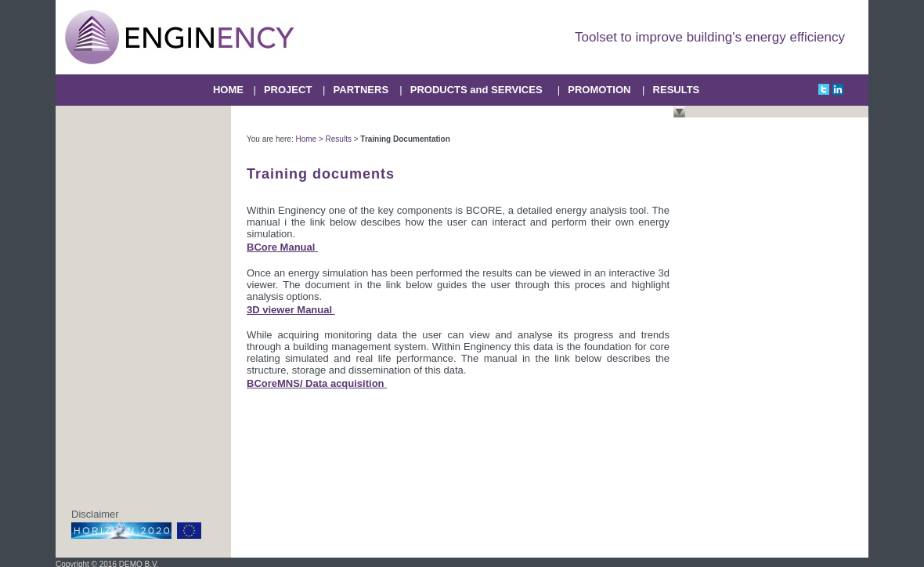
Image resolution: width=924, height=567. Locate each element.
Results (339, 139)
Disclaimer (95, 514)
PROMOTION (599, 90)
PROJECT (288, 90)
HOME (228, 90)
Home (306, 139)
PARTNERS (361, 90)
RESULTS (677, 90)
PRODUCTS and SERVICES (476, 90)
